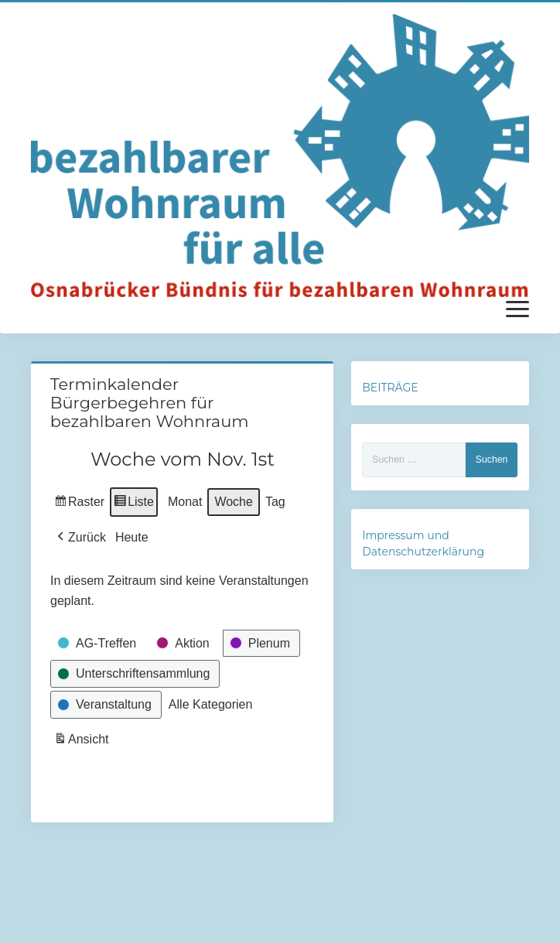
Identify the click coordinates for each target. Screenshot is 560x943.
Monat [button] (185, 502)
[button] (80, 538)
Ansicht (83, 741)
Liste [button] (133, 504)
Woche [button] (234, 502)
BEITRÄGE (390, 388)
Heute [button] (132, 537)
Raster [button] (79, 504)
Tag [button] (275, 502)
